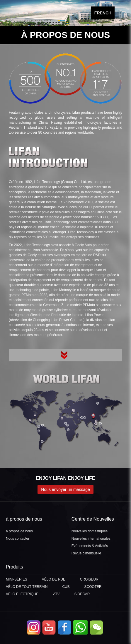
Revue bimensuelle (86, 553)
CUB (66, 587)
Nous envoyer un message (65, 489)
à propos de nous (19, 531)
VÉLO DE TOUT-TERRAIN (27, 587)
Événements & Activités (90, 546)
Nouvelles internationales (91, 539)
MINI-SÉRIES (17, 579)
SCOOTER (93, 587)
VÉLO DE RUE (54, 579)
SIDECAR (82, 594)
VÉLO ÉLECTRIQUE (22, 594)
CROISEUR (89, 579)
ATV (56, 594)
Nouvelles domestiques (90, 531)
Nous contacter (18, 539)
